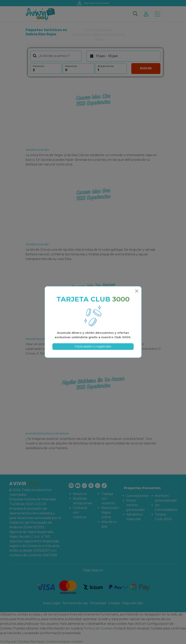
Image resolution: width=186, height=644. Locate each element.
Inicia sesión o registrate (93, 346)
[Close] (137, 291)
